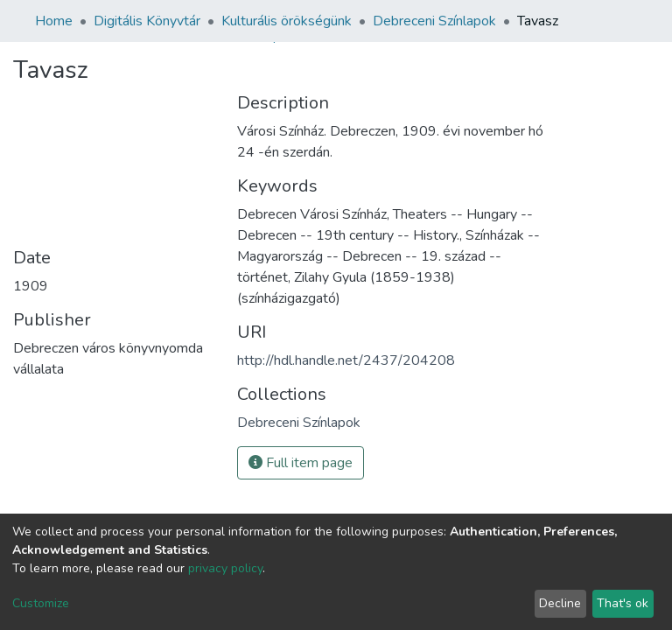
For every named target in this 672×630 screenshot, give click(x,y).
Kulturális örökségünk (287, 21)
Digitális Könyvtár (147, 21)
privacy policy (225, 568)
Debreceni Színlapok (434, 21)
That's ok (623, 603)
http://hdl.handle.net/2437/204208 (346, 360)
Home (54, 21)
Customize (41, 603)
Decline (560, 603)
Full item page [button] (301, 463)
